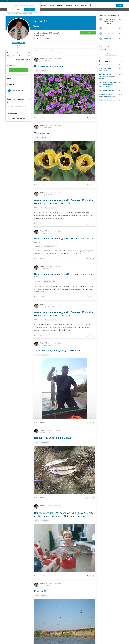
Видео (60, 5)
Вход (119, 5)
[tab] (37, 52)
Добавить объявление (19, 118)
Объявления (12, 114)
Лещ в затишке (108, 34)
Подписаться (19, 70)
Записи (69, 5)
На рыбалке (45, 355)
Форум (44, 5)
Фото (52, 5)
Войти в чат (111, 54)
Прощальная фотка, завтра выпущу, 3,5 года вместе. (110, 21)
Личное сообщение (88, 33)
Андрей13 (43, 59)
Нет (18, 9)
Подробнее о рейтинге (23, 59)
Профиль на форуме (15, 99)
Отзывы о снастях (50, 208)
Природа (44, 71)
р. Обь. (106, 28)
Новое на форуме (106, 61)
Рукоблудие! (107, 39)
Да (30, 9)
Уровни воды (80, 5)
